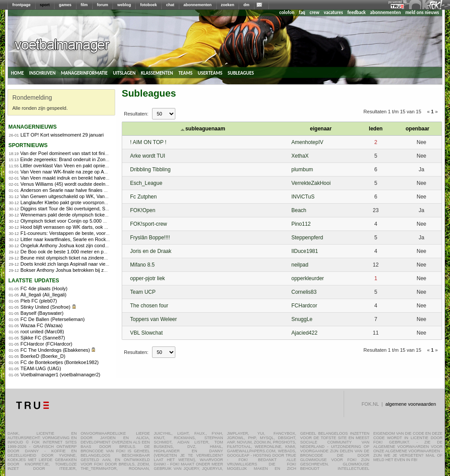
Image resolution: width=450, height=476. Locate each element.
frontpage (22, 5)
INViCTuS (303, 197)
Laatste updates (34, 280)
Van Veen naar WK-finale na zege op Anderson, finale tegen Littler (92, 172)
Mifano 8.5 (142, 265)
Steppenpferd (307, 238)
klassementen (157, 72)
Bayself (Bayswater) (42, 313)
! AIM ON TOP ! (148, 142)
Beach (299, 210)
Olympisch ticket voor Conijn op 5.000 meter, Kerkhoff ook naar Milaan (96, 221)
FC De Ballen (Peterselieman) (53, 319)
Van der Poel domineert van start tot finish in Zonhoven (79, 153)
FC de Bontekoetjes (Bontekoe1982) (60, 362)
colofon (287, 13)
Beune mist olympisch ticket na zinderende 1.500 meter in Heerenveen (96, 258)
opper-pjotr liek (147, 278)
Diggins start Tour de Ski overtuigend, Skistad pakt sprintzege (86, 209)
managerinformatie (84, 72)
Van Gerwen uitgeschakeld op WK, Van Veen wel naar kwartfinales (92, 196)
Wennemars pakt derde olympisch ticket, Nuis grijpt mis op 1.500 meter (97, 215)
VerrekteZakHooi (311, 183)
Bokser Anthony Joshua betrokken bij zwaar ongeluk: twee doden (91, 270)
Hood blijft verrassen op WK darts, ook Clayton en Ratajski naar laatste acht (102, 227)
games (65, 5)
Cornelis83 (304, 292)
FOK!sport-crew (149, 224)
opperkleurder (308, 278)
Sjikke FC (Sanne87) (43, 338)
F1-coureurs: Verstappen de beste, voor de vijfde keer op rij (84, 233)
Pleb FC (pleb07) (39, 301)
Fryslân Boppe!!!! (150, 238)
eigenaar (321, 129)
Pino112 (301, 224)
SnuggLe (302, 319)
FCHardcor (304, 306)
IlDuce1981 (305, 251)
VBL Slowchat (146, 333)
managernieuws (33, 126)
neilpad (300, 265)
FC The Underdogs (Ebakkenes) (55, 350)
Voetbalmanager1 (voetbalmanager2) (61, 375)
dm (247, 5)
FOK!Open (143, 210)
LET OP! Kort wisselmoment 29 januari (62, 135)
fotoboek (149, 5)
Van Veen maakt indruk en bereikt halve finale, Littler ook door (87, 178)
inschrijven (42, 72)
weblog (124, 5)
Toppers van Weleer (154, 319)
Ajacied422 (304, 333)
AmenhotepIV (307, 142)
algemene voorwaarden (411, 404)
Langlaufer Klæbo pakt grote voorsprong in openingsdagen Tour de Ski (96, 202)
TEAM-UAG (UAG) (41, 368)
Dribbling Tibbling (150, 169)
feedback (357, 13)
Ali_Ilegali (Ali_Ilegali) (44, 295)
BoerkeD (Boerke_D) (43, 356)
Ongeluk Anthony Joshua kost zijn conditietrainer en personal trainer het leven (104, 245)
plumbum (302, 169)
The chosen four (149, 306)
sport (45, 5)
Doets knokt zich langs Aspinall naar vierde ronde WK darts (84, 264)
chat (170, 5)
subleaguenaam (203, 129)
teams (185, 72)
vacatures (334, 13)
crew (315, 13)
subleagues (241, 72)
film (84, 5)
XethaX (300, 156)
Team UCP (143, 292)
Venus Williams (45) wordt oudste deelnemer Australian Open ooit (91, 184)
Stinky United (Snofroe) (46, 307)
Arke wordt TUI (148, 156)
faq (302, 13)
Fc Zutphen (143, 197)
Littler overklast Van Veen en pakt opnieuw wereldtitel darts (83, 166)
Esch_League (146, 183)
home (17, 72)
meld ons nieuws (422, 13)
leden (376, 129)
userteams (210, 72)
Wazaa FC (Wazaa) (42, 325)
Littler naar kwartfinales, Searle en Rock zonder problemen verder (91, 239)
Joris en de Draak (151, 251)
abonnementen (198, 5)
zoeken (228, 5)
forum (103, 5)
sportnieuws (28, 145)
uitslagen (124, 72)
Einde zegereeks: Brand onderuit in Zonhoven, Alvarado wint (85, 159)
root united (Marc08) (42, 332)
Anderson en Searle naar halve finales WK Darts (73, 190)
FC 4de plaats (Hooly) (44, 288)
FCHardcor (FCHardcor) (47, 344)
